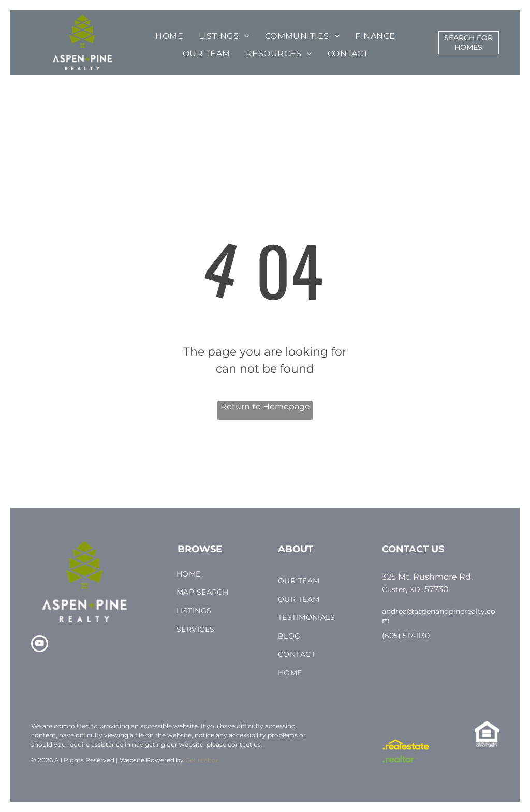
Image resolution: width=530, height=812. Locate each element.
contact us (244, 744)
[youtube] (40, 645)
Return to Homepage (265, 407)
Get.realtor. (203, 760)
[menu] (23, 42)
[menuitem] (169, 36)
